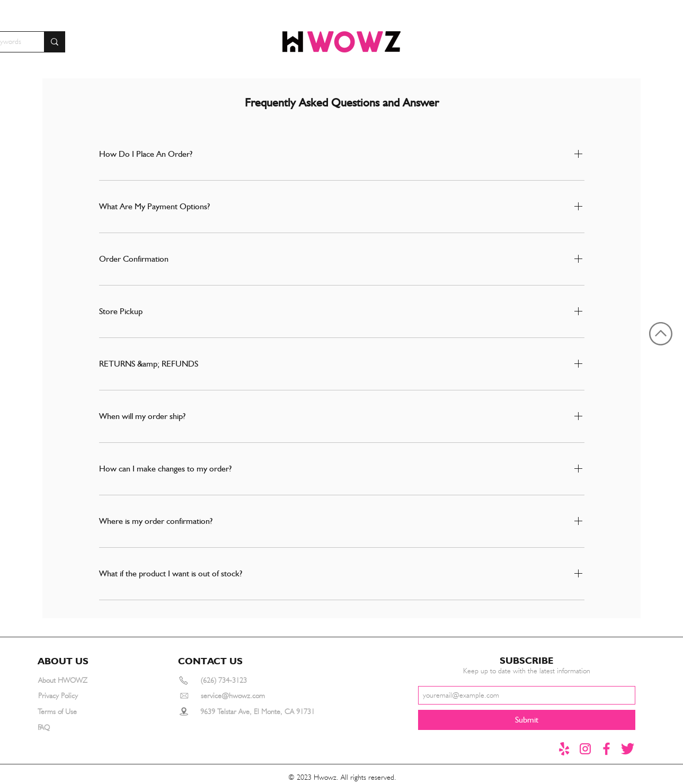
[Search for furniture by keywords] (54, 42)
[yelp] (564, 749)
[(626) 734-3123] (239, 680)
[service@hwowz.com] (245, 696)
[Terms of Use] (76, 712)
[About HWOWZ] (76, 680)
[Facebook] (606, 749)
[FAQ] (76, 728)
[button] (68, 661)
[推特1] (628, 749)
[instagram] (585, 749)
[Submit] (527, 720)
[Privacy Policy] (76, 696)
